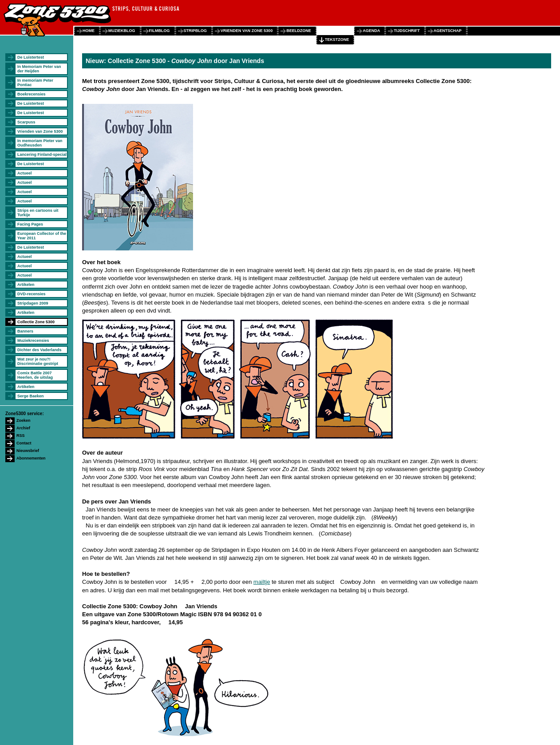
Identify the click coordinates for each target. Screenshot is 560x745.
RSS (21, 436)
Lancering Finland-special (42, 155)
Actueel (25, 173)
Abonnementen (31, 458)
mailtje (262, 582)
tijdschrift (407, 31)
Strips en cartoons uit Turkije (38, 213)
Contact (24, 443)
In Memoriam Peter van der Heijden (39, 69)
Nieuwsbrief (28, 451)
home (89, 31)
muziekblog (122, 31)
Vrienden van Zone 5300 (40, 131)
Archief (23, 428)
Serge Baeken (31, 396)
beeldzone (299, 31)
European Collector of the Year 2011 (42, 236)
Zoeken (24, 420)
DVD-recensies (32, 294)
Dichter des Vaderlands (39, 350)
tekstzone (337, 40)
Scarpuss (26, 122)
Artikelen (26, 285)
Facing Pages (30, 224)
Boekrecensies (32, 94)
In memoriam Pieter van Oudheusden (40, 143)
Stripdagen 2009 (33, 303)
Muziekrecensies (33, 341)
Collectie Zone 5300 (36, 322)
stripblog (195, 31)
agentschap (448, 31)
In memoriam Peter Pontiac (35, 83)
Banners (25, 331)
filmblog (160, 31)
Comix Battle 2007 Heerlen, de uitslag (35, 375)
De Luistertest (31, 57)
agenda (371, 31)
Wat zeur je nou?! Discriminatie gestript (38, 361)
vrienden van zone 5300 (246, 31)
